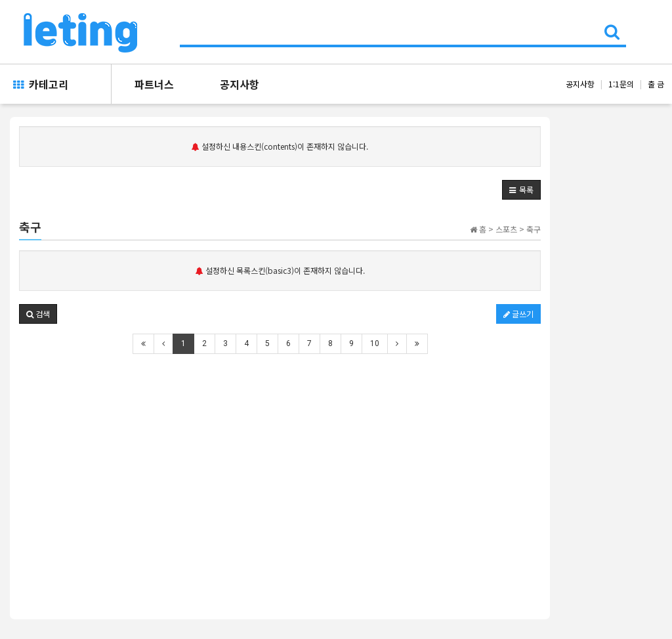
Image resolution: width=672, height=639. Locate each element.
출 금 (656, 84)
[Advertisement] (280, 463)
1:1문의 (621, 84)
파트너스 (154, 84)
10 (375, 343)
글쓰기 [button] (518, 314)
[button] (521, 190)
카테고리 (41, 84)
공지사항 (240, 84)
